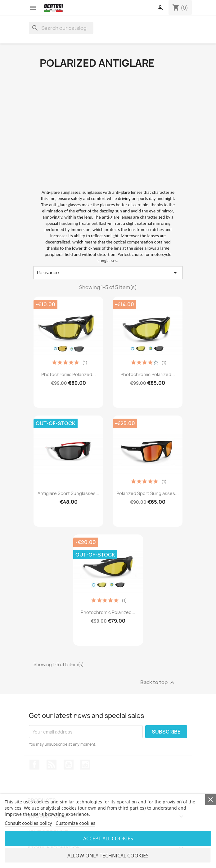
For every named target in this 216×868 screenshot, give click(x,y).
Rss (52, 765)
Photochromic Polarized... (69, 374)
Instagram (85, 765)
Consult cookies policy (28, 823)
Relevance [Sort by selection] (108, 273)
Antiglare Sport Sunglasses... (68, 493)
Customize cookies (75, 823)
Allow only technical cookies (108, 856)
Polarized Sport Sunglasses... (148, 493)
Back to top (158, 683)
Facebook (34, 765)
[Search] (61, 28)
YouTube (69, 765)
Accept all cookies (108, 838)
